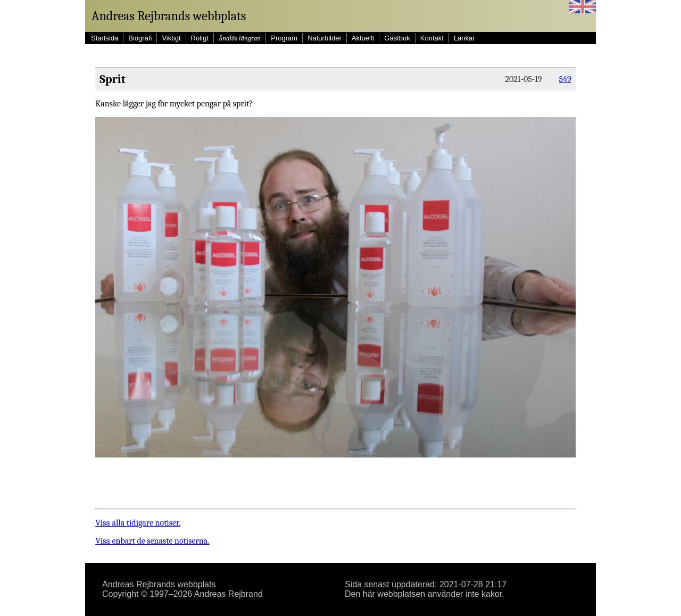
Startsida (105, 38)
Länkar (464, 38)
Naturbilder (325, 38)
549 (565, 79)
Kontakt (432, 38)
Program (284, 38)
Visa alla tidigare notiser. (138, 523)
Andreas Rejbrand (229, 594)
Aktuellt (363, 38)
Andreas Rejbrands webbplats (169, 16)
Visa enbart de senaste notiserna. (152, 541)
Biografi (140, 38)
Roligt (200, 38)
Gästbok (397, 38)
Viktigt (171, 38)
